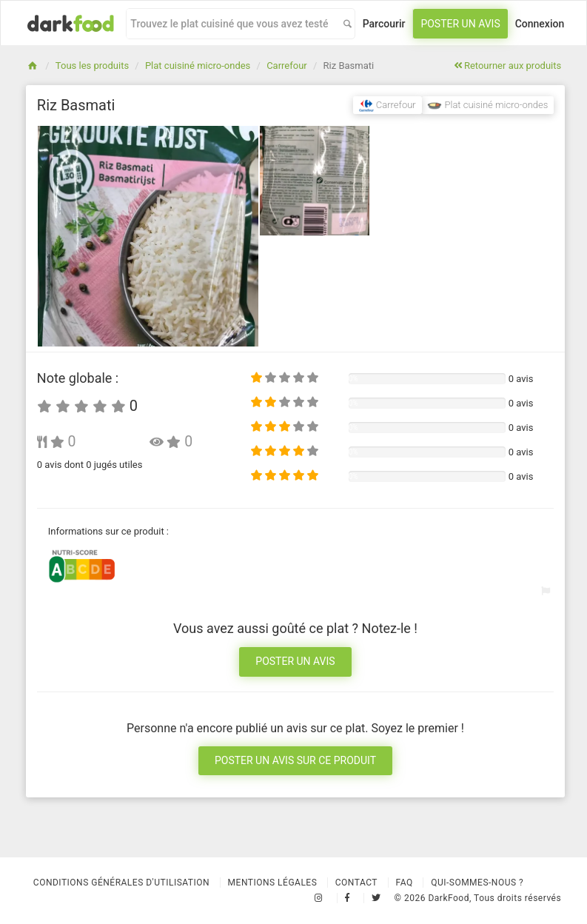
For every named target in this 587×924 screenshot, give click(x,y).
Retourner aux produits (507, 66)
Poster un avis (460, 24)
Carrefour (287, 66)
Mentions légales (273, 883)
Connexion (540, 24)
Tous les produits (92, 66)
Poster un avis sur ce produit (295, 760)
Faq (405, 883)
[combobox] (231, 24)
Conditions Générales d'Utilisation (121, 883)
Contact (356, 883)
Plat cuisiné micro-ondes (198, 66)
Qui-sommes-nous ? (477, 883)
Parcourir (384, 24)
